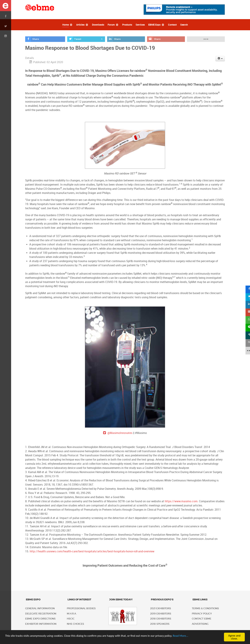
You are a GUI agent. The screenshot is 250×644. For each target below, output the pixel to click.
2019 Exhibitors (161, 614)
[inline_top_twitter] (86, 39)
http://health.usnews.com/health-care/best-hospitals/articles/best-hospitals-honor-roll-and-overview (92, 551)
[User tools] (220, 59)
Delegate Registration (41, 614)
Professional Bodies (81, 608)
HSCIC (71, 619)
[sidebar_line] (246, 328)
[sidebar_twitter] (246, 297)
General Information (40, 608)
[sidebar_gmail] (246, 312)
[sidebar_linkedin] (246, 305)
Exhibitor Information (41, 624)
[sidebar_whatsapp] (246, 320)
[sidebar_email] (246, 343)
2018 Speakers (160, 624)
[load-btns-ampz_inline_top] (206, 39)
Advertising (200, 624)
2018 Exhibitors (161, 619)
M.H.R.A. (72, 614)
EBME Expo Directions (40, 619)
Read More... (180, 636)
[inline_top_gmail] (166, 39)
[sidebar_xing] (246, 335)
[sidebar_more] (246, 351)
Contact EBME (202, 619)
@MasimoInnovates (120, 433)
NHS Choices (75, 624)
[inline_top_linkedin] (126, 39)
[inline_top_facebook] (45, 39)
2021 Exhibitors (161, 608)
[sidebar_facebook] (246, 289)
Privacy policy (202, 614)
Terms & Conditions (205, 608)
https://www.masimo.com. (182, 501)
